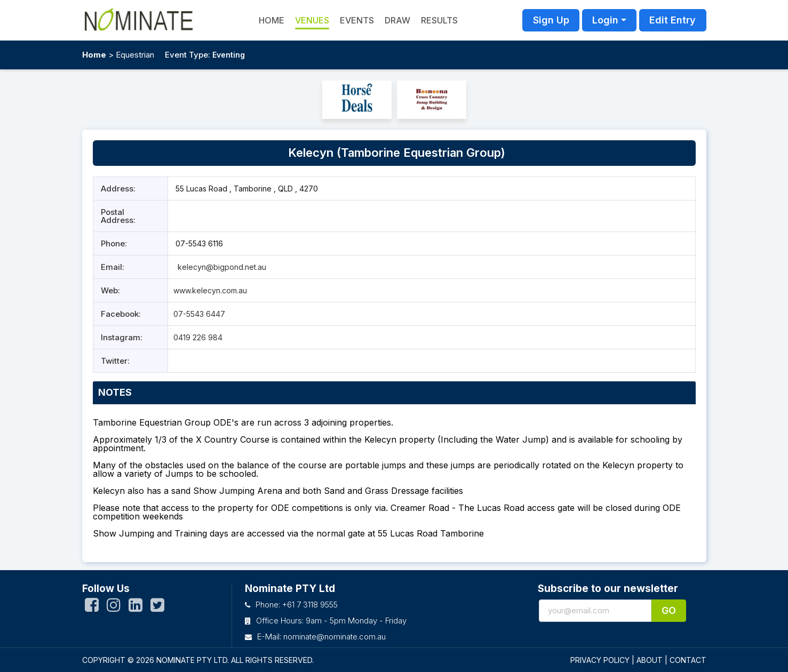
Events (357, 20)
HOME (272, 20)
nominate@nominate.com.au (335, 637)
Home (94, 55)
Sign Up (551, 20)
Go (669, 610)
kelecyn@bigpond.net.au (221, 267)
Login (605, 20)
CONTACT (688, 660)
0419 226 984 (198, 337)
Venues (312, 20)
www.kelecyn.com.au (210, 290)
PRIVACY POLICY (600, 660)
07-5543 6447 (199, 314)
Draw (397, 20)
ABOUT (650, 660)
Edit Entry (672, 20)
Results (439, 20)
